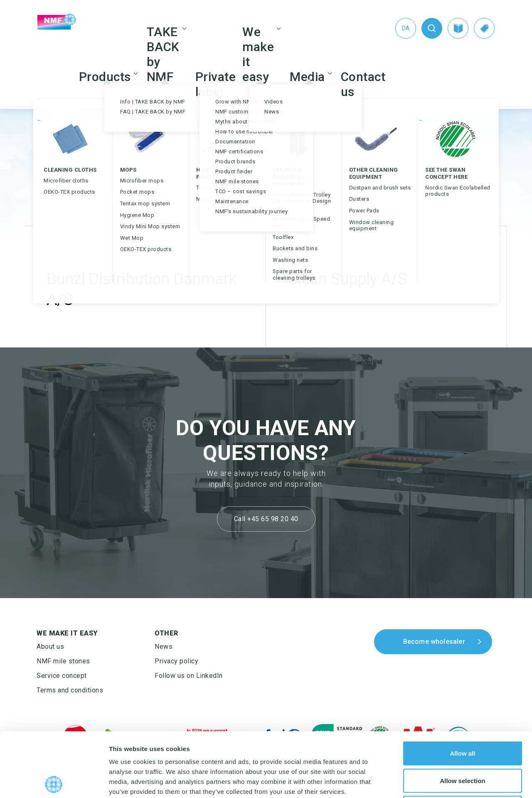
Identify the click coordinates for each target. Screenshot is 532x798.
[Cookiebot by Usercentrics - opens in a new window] (54, 782)
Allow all (463, 689)
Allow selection (462, 716)
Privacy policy (176, 661)
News (164, 647)
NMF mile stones (63, 661)
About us (50, 647)
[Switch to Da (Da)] (406, 28)
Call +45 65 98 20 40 (266, 519)
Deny (463, 743)
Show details (436, 782)
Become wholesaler (434, 642)
